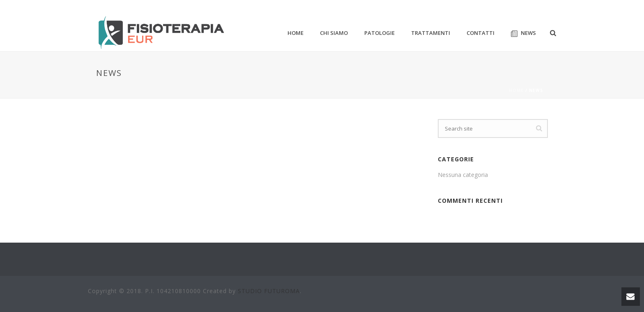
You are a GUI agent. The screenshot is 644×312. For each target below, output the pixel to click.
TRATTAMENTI (431, 33)
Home (516, 90)
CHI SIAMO (334, 33)
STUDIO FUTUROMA (269, 291)
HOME (296, 33)
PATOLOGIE (379, 33)
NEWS (523, 33)
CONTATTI (481, 33)
